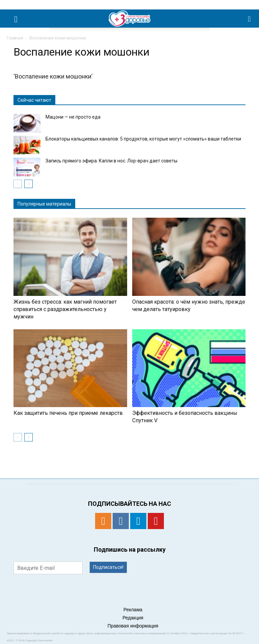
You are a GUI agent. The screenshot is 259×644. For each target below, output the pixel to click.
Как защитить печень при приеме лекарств (68, 413)
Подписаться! (108, 567)
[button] (250, 19)
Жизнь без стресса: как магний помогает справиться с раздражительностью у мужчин (65, 309)
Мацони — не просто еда (73, 117)
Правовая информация (133, 626)
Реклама (133, 610)
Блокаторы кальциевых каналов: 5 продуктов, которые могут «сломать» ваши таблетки (143, 139)
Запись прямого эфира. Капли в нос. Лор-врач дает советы (111, 161)
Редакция (133, 618)
